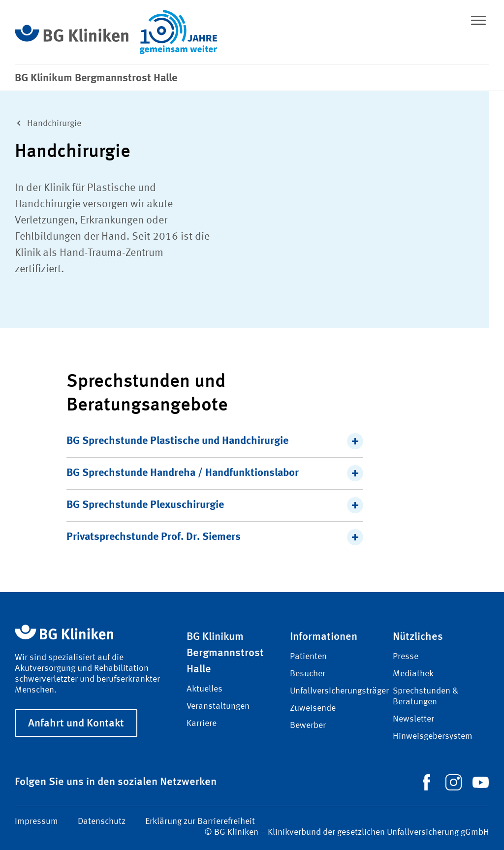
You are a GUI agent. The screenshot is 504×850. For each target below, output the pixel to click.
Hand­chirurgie (46, 122)
